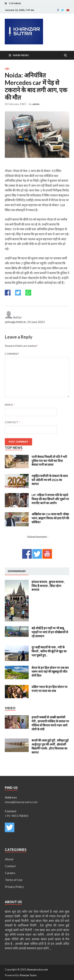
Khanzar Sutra (28, 975)
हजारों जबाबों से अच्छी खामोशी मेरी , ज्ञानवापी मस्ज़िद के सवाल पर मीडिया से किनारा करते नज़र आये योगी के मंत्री (50, 723)
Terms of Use (14, 880)
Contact (13, 422)
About (9, 859)
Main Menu (21, 55)
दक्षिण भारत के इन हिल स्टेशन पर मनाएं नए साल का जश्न (50, 689)
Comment (12, 354)
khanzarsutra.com (37, 969)
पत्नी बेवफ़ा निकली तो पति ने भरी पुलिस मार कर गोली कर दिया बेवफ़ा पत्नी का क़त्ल (49, 461)
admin (36, 104)
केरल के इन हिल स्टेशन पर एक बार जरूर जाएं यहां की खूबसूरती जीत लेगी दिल (50, 672)
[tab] (17, 571)
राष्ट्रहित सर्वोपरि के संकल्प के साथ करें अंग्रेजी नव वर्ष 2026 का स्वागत (50, 480)
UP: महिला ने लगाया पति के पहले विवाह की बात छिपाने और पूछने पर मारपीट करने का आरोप (50, 499)
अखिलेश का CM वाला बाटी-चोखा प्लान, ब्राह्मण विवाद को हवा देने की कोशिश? (50, 518)
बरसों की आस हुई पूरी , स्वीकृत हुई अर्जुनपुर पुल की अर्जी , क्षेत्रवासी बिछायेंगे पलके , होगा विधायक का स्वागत (50, 746)
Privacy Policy (14, 887)
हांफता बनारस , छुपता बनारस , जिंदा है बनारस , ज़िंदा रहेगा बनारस (48, 586)
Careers (10, 873)
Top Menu (15, 3)
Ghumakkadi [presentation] (17, 571)
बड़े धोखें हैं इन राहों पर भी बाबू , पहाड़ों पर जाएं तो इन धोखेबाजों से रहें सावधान (50, 632)
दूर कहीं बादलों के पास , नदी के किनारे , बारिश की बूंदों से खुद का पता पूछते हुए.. (49, 651)
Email (10, 405)
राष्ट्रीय (7, 69)
